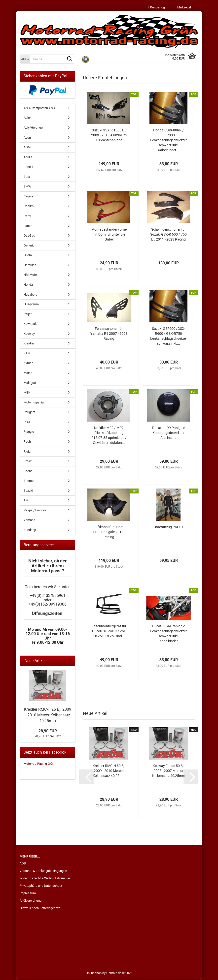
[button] (87, 777)
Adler (27, 118)
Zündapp (30, 530)
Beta (27, 177)
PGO (27, 422)
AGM (27, 148)
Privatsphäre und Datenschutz (41, 886)
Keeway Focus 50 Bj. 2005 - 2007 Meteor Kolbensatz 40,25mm (169, 771)
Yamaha (29, 520)
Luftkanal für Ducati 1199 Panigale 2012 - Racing (109, 532)
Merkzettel (183, 7)
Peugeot (29, 413)
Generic (29, 246)
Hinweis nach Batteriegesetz (40, 908)
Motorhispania (34, 403)
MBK (27, 393)
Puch (27, 442)
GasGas (29, 236)
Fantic (28, 226)
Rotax (28, 462)
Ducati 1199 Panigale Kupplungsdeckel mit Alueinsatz (169, 433)
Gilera (28, 256)
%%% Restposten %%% (40, 108)
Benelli (28, 167)
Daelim (29, 206)
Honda (28, 285)
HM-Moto (30, 275)
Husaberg (30, 295)
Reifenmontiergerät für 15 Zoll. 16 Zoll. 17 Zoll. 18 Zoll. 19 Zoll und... (109, 632)
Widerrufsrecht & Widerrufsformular (45, 879)
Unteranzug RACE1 (168, 527)
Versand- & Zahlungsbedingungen (43, 871)
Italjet (28, 315)
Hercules (30, 265)
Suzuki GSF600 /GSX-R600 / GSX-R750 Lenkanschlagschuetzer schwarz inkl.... (169, 337)
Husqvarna (31, 305)
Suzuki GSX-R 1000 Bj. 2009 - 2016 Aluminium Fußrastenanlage (109, 136)
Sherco (29, 481)
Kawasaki (31, 324)
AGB (23, 864)
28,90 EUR (48, 731)
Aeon (27, 138)
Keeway (29, 334)
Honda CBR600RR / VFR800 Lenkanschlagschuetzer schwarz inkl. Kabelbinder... (169, 141)
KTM (27, 354)
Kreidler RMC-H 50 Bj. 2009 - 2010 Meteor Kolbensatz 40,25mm (109, 771)
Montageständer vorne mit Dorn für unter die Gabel (109, 235)
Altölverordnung (31, 901)
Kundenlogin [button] (158, 7)
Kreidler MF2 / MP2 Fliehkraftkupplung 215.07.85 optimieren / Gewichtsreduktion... (109, 436)
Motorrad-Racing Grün (39, 764)
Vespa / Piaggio (35, 511)
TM (26, 501)
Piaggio (29, 432)
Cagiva (28, 197)
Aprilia (28, 158)
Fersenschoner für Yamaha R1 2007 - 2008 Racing (109, 334)
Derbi (27, 216)
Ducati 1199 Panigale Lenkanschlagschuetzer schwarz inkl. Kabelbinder (169, 634)
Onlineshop (94, 973)
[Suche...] (25, 59)
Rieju (27, 452)
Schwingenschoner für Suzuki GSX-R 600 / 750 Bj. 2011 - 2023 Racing (168, 235)
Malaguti (30, 383)
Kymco (28, 363)
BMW (27, 187)
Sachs (28, 472)
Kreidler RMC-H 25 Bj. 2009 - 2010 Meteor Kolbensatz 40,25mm (48, 716)
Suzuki (28, 491)
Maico (28, 373)
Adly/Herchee (33, 128)
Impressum (28, 894)
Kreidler (29, 344)
